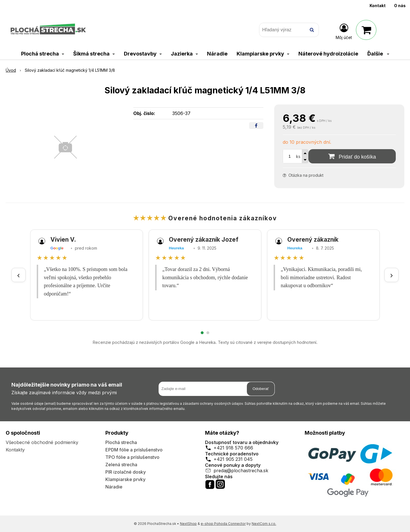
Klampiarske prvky (125, 479)
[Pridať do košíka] (352, 156)
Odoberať (261, 389)
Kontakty (15, 450)
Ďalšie (378, 54)
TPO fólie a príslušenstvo (132, 457)
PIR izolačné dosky (126, 472)
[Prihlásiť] (344, 31)
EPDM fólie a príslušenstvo (134, 450)
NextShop (188, 524)
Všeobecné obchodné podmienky (42, 442)
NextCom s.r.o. (264, 524)
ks (298, 156)
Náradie (114, 487)
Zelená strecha (121, 465)
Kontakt (378, 6)
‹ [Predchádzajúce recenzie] (19, 275)
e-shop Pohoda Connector (223, 524)
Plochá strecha (121, 442)
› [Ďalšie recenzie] (391, 275)
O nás (400, 6)
